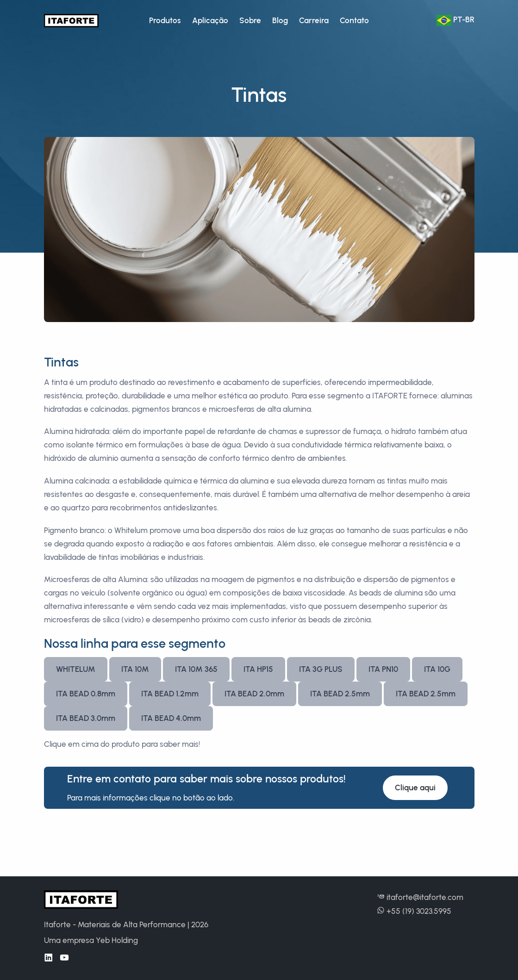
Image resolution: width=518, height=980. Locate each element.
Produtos (165, 20)
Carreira (314, 20)
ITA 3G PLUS (321, 669)
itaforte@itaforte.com (420, 897)
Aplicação (210, 20)
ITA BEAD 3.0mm (86, 718)
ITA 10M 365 (196, 669)
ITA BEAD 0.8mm (86, 694)
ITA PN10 (383, 669)
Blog (280, 20)
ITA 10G (437, 669)
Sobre (250, 20)
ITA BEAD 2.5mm (340, 694)
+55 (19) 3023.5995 (414, 911)
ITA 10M (135, 669)
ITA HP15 (258, 669)
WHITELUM (76, 669)
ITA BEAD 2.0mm (254, 694)
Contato (354, 20)
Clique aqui (415, 788)
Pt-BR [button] (456, 20)
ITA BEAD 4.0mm (171, 718)
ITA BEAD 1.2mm (170, 694)
